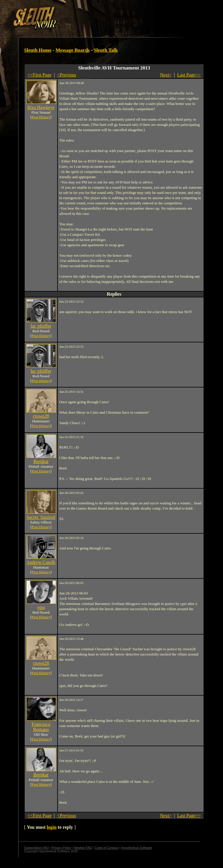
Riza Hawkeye (41, 107)
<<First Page (40, 75)
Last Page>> (189, 75)
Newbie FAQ (83, 848)
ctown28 (41, 416)
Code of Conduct (107, 848)
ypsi (41, 607)
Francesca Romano (41, 727)
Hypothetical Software (137, 848)
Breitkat (41, 461)
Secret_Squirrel (41, 517)
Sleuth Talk (106, 50)
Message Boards (73, 50)
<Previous (67, 75)
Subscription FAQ (37, 848)
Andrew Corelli (41, 562)
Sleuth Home (38, 50)
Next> (166, 75)
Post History (41, 117)
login (52, 827)
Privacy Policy (62, 848)
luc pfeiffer (41, 326)
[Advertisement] (101, 15)
